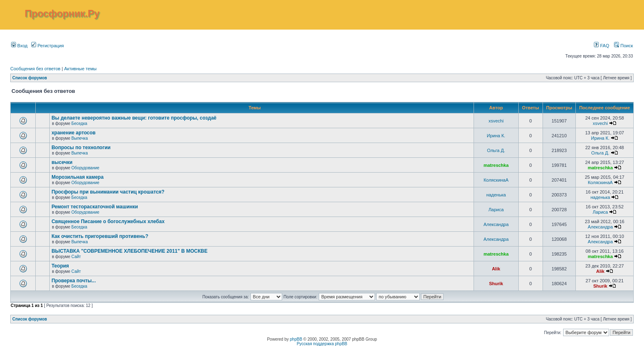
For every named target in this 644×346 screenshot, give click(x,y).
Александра (496, 224)
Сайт (76, 257)
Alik (496, 269)
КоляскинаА (496, 180)
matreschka (496, 165)
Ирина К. (496, 136)
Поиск (623, 46)
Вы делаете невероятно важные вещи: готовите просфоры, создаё (134, 118)
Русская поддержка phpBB (322, 344)
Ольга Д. (496, 150)
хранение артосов (73, 133)
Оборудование (85, 168)
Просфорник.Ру (62, 14)
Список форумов (30, 78)
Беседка (79, 123)
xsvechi (496, 121)
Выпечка (80, 138)
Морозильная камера (77, 177)
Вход (19, 46)
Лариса (496, 210)
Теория (60, 266)
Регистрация (47, 46)
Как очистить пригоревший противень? (100, 236)
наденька (496, 195)
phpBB (296, 339)
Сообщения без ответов (35, 69)
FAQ (601, 46)
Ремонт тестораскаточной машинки (95, 207)
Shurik (496, 284)
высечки (62, 162)
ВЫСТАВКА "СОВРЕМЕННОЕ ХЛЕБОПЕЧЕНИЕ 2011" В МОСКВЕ (129, 251)
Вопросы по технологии (81, 148)
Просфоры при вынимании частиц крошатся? (108, 192)
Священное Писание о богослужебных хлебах (108, 221)
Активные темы (80, 69)
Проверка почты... (74, 281)
